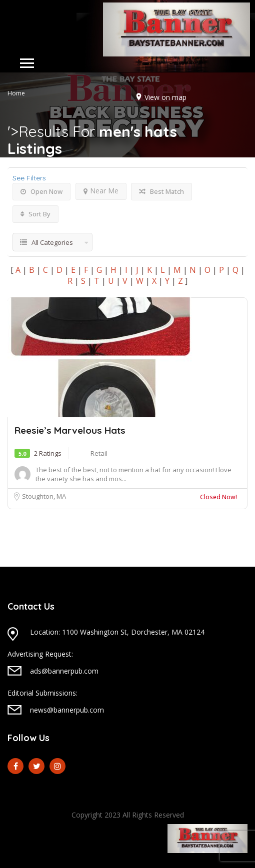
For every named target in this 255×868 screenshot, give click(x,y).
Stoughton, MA (44, 496)
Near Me (101, 191)
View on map (165, 97)
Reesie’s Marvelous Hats (70, 430)
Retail (99, 453)
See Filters (29, 178)
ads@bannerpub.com (64, 671)
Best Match (161, 191)
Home (16, 93)
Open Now (41, 191)
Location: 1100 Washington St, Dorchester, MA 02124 (117, 632)
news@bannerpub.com (67, 710)
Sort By (35, 214)
